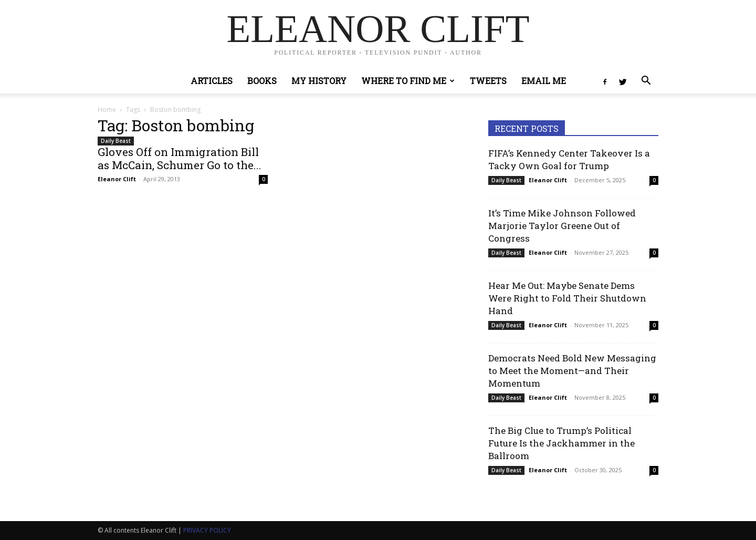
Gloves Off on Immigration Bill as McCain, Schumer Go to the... (180, 158)
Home (107, 110)
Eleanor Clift (117, 179)
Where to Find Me (408, 81)
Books (262, 81)
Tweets (488, 81)
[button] (646, 82)
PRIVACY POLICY (207, 530)
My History (319, 81)
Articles (212, 81)
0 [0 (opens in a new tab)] (654, 180)
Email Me (544, 81)
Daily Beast (116, 141)
